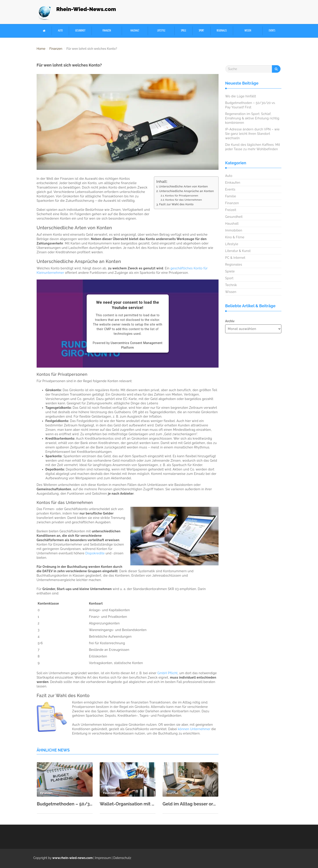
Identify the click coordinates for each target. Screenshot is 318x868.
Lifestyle (161, 31)
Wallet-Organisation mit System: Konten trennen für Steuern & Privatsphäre (128, 804)
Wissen (248, 31)
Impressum (103, 858)
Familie (231, 196)
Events (272, 31)
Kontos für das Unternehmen (184, 200)
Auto (60, 31)
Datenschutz (122, 858)
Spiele (183, 31)
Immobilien (234, 230)
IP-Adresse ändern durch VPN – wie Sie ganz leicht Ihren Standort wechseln (252, 134)
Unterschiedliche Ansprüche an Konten (187, 191)
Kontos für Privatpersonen (182, 196)
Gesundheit (80, 31)
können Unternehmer (194, 729)
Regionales (222, 31)
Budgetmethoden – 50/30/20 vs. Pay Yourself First (65, 804)
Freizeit (231, 210)
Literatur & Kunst (238, 251)
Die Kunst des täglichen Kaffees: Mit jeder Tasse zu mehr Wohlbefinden (253, 147)
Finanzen (107, 31)
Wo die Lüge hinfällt (241, 96)
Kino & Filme (235, 237)
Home (41, 49)
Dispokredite (95, 553)
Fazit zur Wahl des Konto (176, 204)
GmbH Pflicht (168, 673)
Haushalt (135, 31)
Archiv (230, 321)
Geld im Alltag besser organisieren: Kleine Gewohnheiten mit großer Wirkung (190, 804)
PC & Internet (235, 258)
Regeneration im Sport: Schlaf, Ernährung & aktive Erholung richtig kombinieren (252, 118)
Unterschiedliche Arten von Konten (183, 186)
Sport (201, 31)
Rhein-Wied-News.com (86, 9)
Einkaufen (233, 183)
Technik (231, 285)
